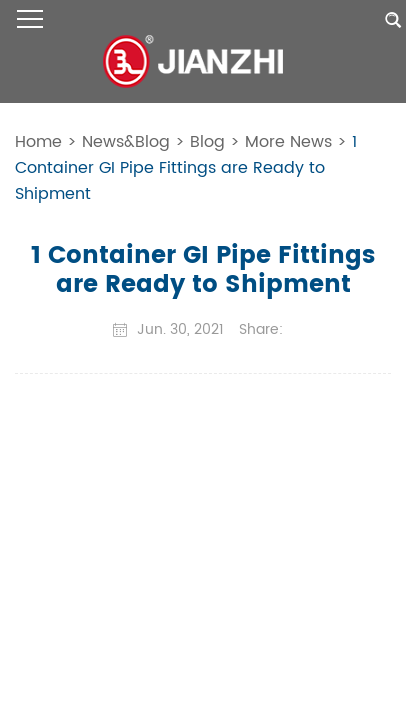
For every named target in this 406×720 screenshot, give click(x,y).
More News (288, 142)
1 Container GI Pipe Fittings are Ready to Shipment (186, 168)
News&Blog (126, 142)
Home (38, 142)
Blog (207, 142)
